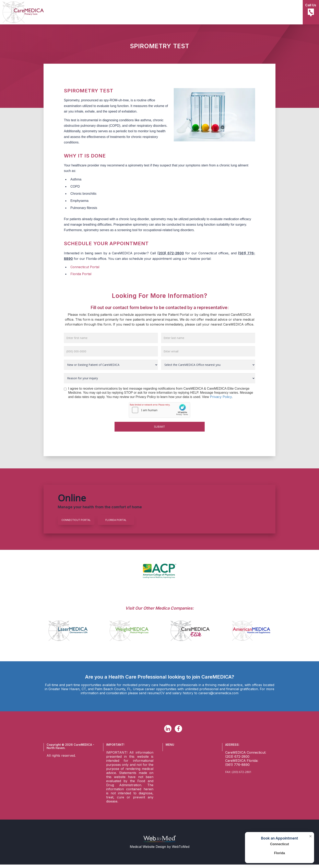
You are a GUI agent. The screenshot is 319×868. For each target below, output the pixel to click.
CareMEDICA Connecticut (245, 752)
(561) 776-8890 (237, 765)
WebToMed (181, 847)
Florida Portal (81, 274)
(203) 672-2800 (171, 253)
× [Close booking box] (310, 836)
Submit (159, 427)
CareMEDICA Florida (241, 761)
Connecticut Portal (85, 267)
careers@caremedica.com (218, 693)
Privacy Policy (221, 397)
